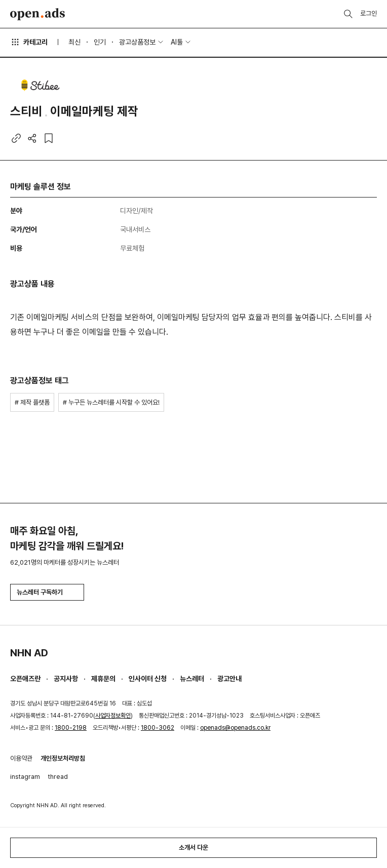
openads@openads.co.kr (235, 728)
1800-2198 (71, 728)
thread (58, 777)
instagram (25, 777)
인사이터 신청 (148, 679)
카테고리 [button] (29, 42)
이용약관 (21, 758)
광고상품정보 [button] (137, 42)
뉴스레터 (192, 679)
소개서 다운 (193, 847)
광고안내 (229, 679)
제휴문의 (103, 679)
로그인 (369, 13)
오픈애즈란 (25, 679)
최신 (74, 42)
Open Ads (37, 14)
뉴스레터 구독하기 (47, 592)
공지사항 (66, 679)
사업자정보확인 (113, 716)
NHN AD (29, 653)
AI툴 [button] (177, 42)
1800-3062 (158, 728)
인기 (100, 42)
